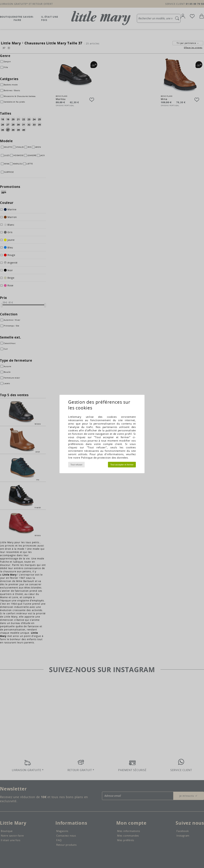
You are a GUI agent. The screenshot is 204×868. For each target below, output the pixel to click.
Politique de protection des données (105, 458)
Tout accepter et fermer (122, 465)
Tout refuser (76, 465)
